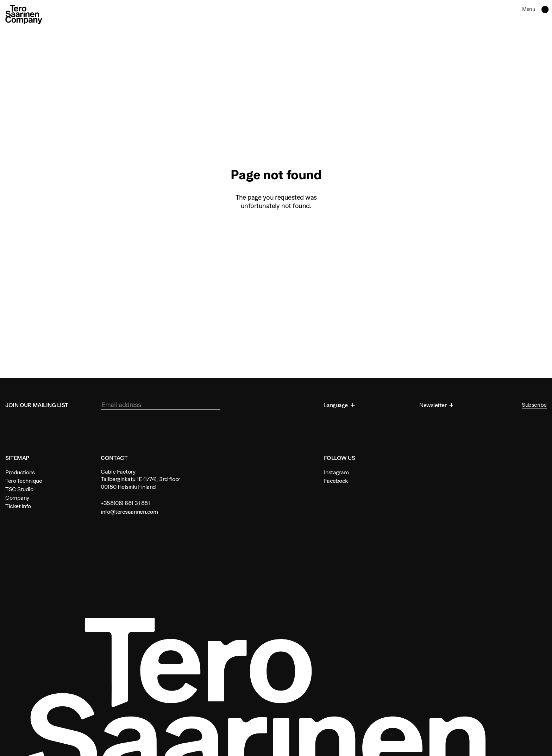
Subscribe (534, 405)
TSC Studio (19, 489)
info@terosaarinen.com (129, 512)
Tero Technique (24, 481)
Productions (20, 472)
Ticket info (18, 506)
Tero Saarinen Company (24, 15)
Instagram (336, 472)
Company (17, 498)
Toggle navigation (542, 10)
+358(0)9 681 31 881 (125, 503)
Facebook (336, 481)
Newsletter (434, 405)
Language (337, 405)
